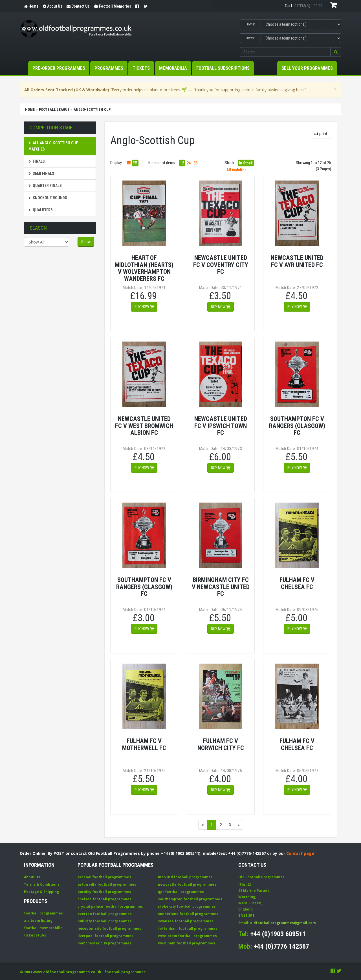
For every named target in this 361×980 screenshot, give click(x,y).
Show (86, 242)
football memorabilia (43, 928)
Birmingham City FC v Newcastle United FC (221, 587)
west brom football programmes (187, 936)
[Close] (335, 89)
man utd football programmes (185, 877)
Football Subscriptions (223, 68)
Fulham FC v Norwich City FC (221, 744)
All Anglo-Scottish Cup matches (53, 146)
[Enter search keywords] (285, 52)
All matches (236, 170)
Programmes (109, 68)
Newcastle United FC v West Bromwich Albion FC (144, 426)
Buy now (144, 307)
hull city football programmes (105, 921)
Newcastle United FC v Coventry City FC (221, 265)
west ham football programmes (187, 943)
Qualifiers (41, 210)
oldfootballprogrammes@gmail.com (283, 923)
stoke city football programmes (187, 906)
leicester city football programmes (109, 928)
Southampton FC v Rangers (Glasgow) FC (297, 426)
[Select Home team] (301, 24)
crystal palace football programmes (110, 906)
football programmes (43, 913)
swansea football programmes (186, 921)
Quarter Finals (45, 186)
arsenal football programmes (104, 877)
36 (195, 163)
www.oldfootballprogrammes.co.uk (67, 972)
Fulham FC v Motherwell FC (144, 744)
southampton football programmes (190, 899)
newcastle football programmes (187, 884)
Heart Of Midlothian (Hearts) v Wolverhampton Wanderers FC (144, 268)
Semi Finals (41, 173)
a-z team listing (38, 921)
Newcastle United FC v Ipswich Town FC (221, 426)
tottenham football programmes (188, 928)
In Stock (246, 163)
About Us (32, 877)
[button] (336, 52)
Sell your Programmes (307, 68)
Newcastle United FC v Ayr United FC (297, 261)
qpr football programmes (181, 892)
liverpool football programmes (105, 936)
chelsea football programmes (104, 899)
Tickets (141, 68)
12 (182, 163)
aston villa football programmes (107, 884)
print (321, 133)
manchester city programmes (104, 943)
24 (189, 163)
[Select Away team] (301, 38)
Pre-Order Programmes (59, 68)
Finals (37, 161)
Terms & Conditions (42, 884)
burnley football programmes (104, 892)
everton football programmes (105, 914)
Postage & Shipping (41, 892)
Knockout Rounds (48, 198)
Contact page (300, 853)
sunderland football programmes (188, 914)
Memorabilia (173, 68)
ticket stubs (35, 935)
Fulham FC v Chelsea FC (297, 583)
